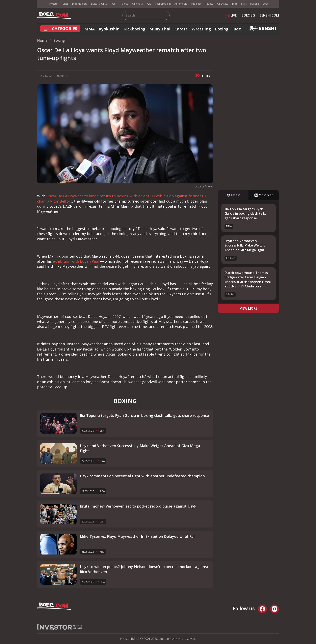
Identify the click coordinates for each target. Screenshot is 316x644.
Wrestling (201, 29)
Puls (149, 4)
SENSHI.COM (269, 15)
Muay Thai (160, 29)
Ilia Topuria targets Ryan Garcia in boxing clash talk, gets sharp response (245, 214)
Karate (181, 29)
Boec (266, 4)
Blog (235, 4)
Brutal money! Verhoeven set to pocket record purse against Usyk (138, 506)
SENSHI (230, 294)
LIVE (231, 15)
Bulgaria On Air (100, 4)
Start (244, 4)
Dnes (65, 4)
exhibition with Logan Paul (76, 261)
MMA (90, 29)
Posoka (255, 4)
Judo (237, 29)
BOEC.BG (248, 15)
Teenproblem (163, 4)
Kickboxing (134, 29)
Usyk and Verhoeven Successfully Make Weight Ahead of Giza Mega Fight (245, 245)
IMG (42, 4)
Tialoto (124, 4)
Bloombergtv (80, 4)
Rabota (209, 4)
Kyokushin (109, 29)
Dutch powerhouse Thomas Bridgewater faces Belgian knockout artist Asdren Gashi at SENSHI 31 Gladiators (248, 279)
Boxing (222, 29)
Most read (264, 195)
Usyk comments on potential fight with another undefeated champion (142, 476)
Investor (54, 4)
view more (248, 308)
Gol (114, 4)
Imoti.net (196, 4)
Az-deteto (223, 4)
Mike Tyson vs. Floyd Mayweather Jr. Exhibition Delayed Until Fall (138, 536)
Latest (233, 195)
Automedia (181, 4)
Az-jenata (137, 4)
